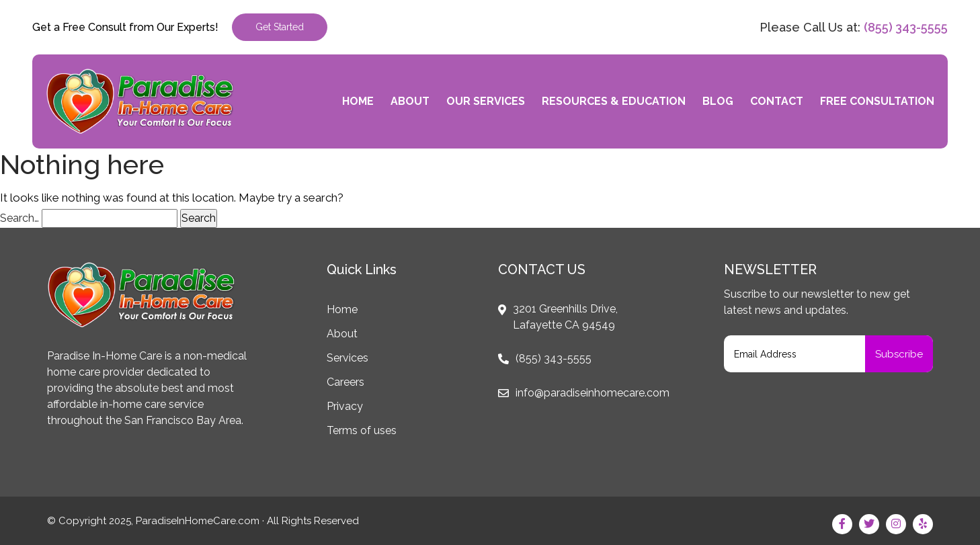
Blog (718, 101)
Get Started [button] (280, 27)
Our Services (486, 101)
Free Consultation (877, 101)
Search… (19, 218)
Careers (345, 382)
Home (358, 101)
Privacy (345, 406)
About (410, 101)
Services (348, 358)
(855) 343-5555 (906, 27)
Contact (777, 101)
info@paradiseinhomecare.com (593, 393)
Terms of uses (362, 430)
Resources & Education (614, 101)
